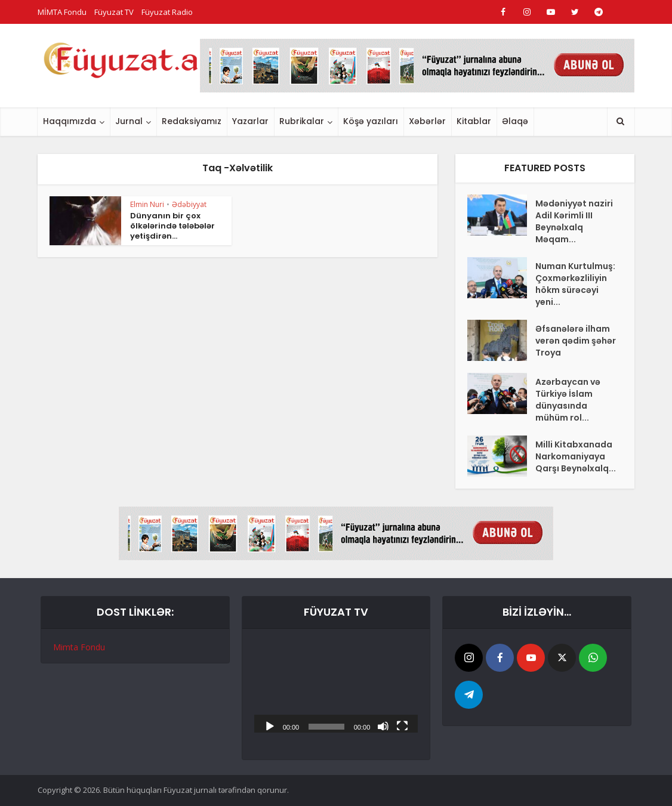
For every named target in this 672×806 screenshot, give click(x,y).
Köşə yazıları (371, 121)
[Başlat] (270, 725)
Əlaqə (515, 121)
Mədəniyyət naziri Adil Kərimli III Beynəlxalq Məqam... (574, 221)
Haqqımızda (70, 121)
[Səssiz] (383, 725)
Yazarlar (250, 121)
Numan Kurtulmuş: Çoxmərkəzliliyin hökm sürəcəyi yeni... (575, 284)
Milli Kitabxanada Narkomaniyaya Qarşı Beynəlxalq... (576, 456)
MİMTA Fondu (62, 12)
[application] (336, 687)
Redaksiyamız (192, 121)
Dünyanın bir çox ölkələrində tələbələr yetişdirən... (172, 226)
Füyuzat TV (114, 12)
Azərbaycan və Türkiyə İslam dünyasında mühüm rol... (568, 400)
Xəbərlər (427, 121)
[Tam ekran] (402, 725)
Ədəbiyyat (189, 204)
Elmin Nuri (147, 204)
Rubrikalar (302, 121)
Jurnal (129, 121)
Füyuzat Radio (167, 12)
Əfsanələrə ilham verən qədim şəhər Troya (576, 341)
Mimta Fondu (79, 647)
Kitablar (474, 121)
